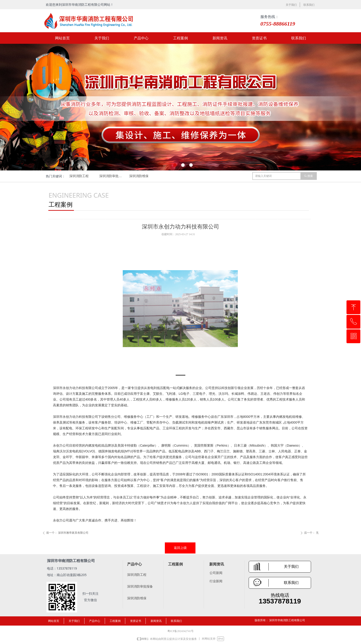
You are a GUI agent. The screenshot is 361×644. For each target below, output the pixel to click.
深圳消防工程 (79, 176)
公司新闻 (216, 573)
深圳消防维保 (139, 176)
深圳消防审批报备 (112, 176)
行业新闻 (216, 581)
